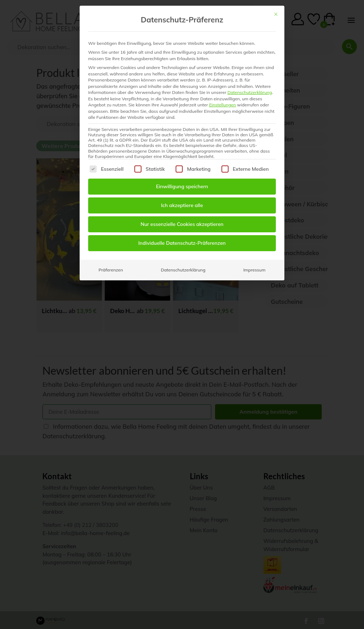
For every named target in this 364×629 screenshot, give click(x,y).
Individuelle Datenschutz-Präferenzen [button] (182, 243)
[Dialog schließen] (276, 14)
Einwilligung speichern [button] (182, 186)
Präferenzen (111, 270)
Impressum (254, 270)
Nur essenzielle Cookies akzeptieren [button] (182, 224)
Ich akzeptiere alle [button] (182, 205)
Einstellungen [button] (223, 105)
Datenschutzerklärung (250, 92)
